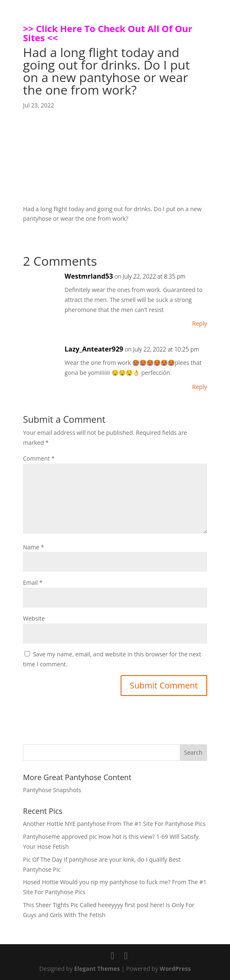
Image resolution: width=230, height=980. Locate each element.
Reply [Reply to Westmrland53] (200, 323)
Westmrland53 (89, 276)
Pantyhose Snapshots (52, 790)
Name (33, 547)
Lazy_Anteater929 (94, 349)
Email (33, 582)
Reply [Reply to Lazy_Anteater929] (200, 387)
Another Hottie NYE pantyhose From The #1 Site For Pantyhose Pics (114, 824)
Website (34, 618)
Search (193, 752)
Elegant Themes (97, 969)
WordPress (175, 969)
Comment (39, 458)
